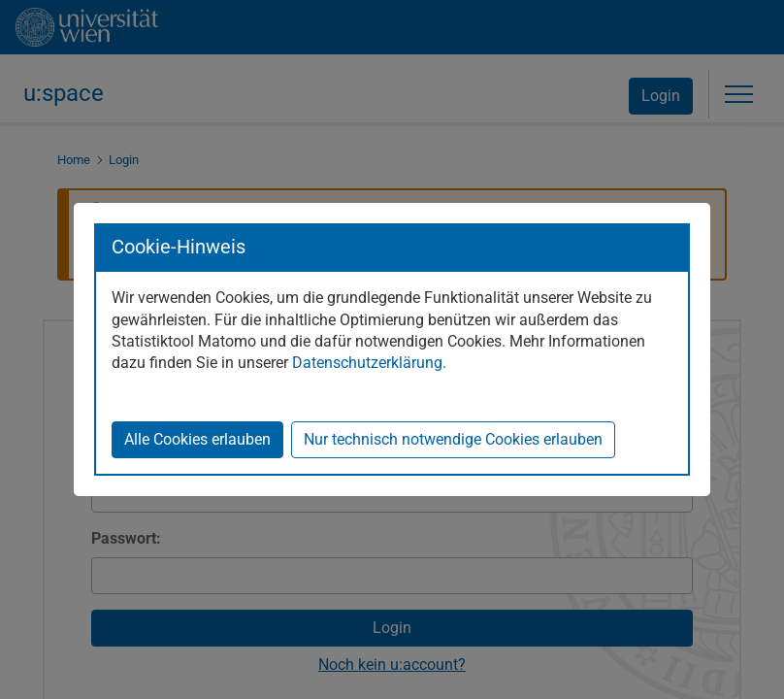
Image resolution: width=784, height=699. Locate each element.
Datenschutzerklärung (367, 363)
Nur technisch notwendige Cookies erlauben (453, 439)
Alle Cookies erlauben (197, 439)
